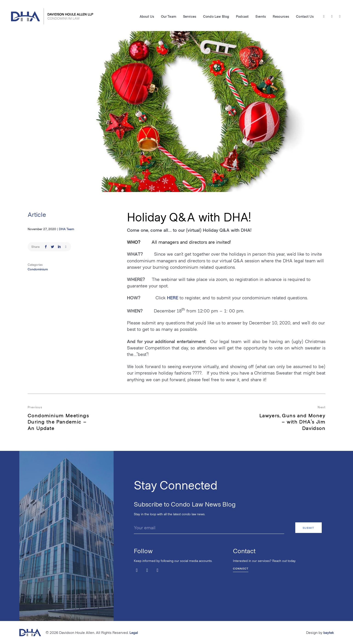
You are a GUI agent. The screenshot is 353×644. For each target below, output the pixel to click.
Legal (134, 632)
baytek (329, 632)
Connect (241, 568)
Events (261, 16)
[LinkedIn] (340, 16)
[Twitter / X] (324, 16)
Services (190, 16)
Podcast (242, 16)
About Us (147, 16)
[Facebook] (332, 16)
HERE (173, 298)
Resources (281, 16)
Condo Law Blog (216, 16)
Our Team (169, 16)
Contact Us (305, 16)
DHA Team (66, 229)
